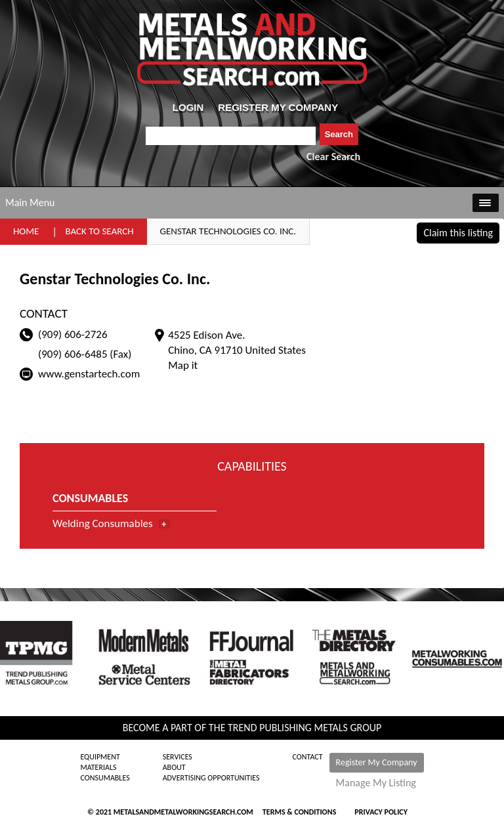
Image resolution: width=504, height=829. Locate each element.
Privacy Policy (381, 812)
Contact (308, 757)
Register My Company (377, 762)
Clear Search (333, 157)
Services (178, 757)
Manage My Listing (376, 783)
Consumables (105, 778)
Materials (98, 767)
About (174, 767)
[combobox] (231, 136)
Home (26, 231)
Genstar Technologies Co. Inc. (228, 231)
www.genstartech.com (89, 374)
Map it (183, 365)
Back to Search (99, 231)
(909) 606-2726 (73, 334)
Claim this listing (458, 233)
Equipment (100, 757)
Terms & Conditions (299, 812)
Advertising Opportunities (211, 778)
